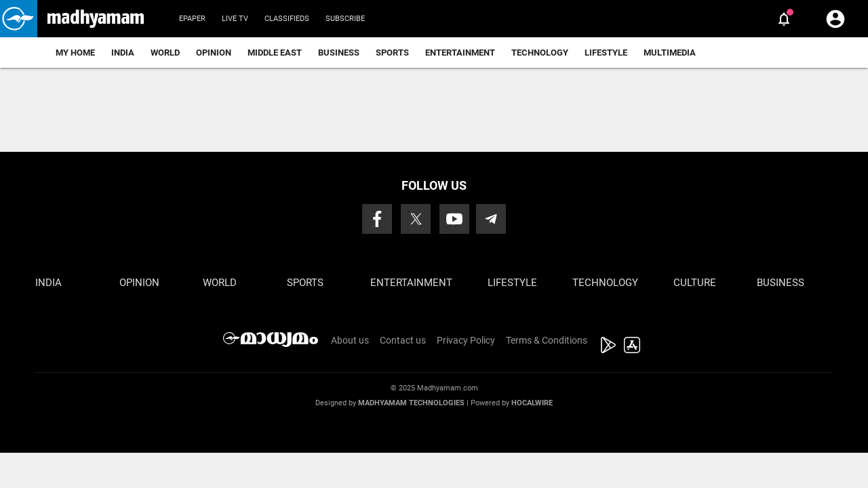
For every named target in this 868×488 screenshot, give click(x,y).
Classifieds (287, 19)
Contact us (403, 340)
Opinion (214, 53)
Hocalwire (532, 403)
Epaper (192, 19)
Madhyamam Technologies (411, 403)
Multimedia (670, 53)
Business (339, 53)
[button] (19, 19)
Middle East (275, 53)
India (123, 53)
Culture (695, 283)
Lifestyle (606, 53)
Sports (392, 53)
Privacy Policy (466, 340)
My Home (75, 53)
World (165, 53)
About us (350, 340)
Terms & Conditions (547, 340)
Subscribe (345, 19)
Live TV (235, 19)
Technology (540, 53)
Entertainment (460, 53)
